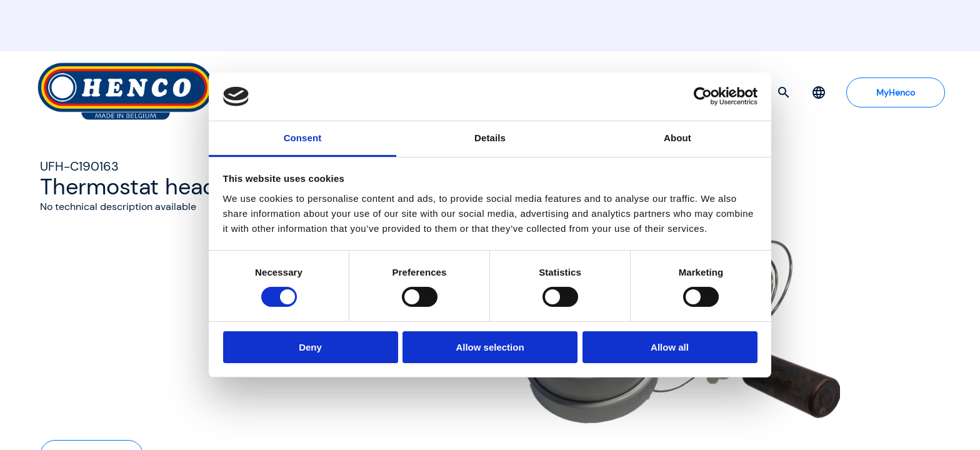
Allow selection (490, 347)
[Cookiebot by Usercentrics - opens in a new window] (703, 96)
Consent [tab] (303, 138)
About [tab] (677, 138)
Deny (310, 347)
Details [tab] (490, 138)
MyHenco (896, 92)
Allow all (670, 347)
